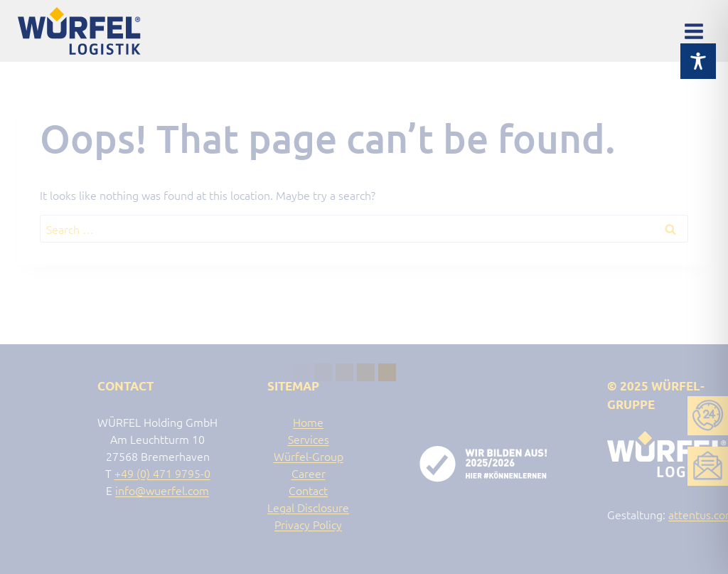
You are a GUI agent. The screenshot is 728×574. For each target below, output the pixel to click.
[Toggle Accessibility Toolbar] (698, 47)
